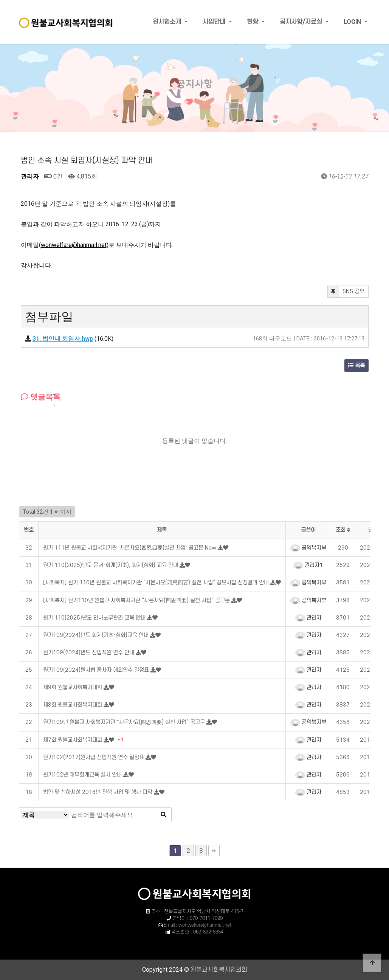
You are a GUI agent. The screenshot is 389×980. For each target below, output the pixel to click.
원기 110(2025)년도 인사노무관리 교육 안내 (95, 618)
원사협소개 (168, 22)
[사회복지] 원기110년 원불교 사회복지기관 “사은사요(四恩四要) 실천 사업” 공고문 (137, 600)
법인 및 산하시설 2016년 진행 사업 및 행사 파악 (98, 792)
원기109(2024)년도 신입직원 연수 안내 (89, 653)
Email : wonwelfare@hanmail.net (198, 925)
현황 (253, 22)
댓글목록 (41, 397)
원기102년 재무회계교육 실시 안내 (83, 775)
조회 (343, 530)
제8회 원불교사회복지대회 (73, 705)
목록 (356, 366)
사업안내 (215, 22)
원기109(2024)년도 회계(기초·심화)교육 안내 (97, 635)
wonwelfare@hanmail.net (74, 245)
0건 (53, 176)
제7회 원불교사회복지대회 (73, 740)
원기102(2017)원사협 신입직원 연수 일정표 (94, 757)
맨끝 (214, 851)
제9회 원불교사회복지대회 (73, 687)
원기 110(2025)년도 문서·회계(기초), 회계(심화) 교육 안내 (111, 565)
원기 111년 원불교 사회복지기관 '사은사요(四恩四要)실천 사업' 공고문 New (130, 548)
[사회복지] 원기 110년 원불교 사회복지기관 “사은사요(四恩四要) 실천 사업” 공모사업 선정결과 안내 (157, 583)
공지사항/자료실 (302, 22)
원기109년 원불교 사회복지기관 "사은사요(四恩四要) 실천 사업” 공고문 (125, 722)
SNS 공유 (346, 292)
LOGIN (353, 22)
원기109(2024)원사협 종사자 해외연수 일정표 (97, 670)
